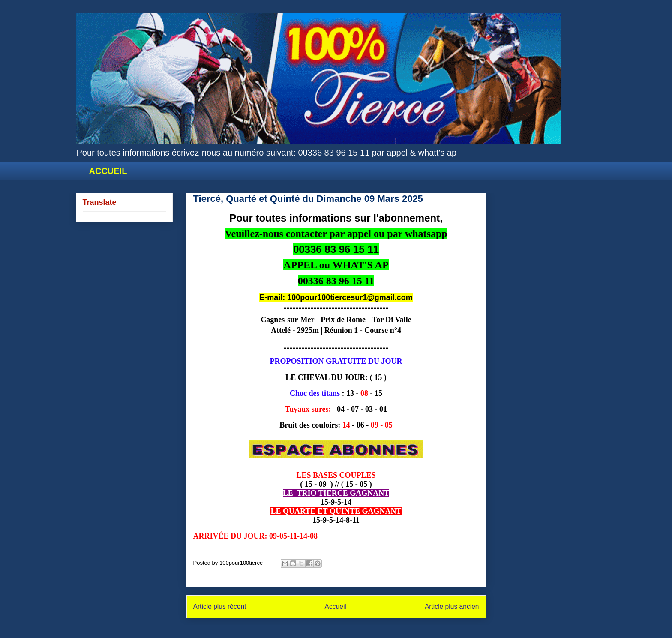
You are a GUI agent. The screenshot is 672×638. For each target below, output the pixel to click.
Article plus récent (220, 607)
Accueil (336, 607)
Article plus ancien (452, 607)
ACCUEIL (108, 171)
